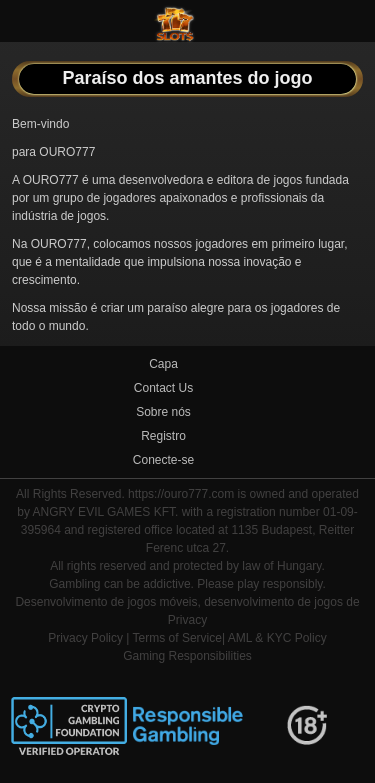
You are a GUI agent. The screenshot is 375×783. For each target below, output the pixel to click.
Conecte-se (163, 460)
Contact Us (163, 388)
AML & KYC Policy (277, 638)
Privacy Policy (85, 638)
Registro (163, 436)
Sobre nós (163, 412)
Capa (163, 364)
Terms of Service (177, 638)
